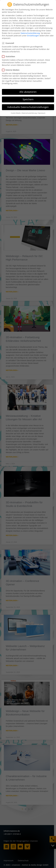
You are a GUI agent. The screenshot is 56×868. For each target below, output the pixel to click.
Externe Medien (12, 62)
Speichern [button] (28, 92)
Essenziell (9, 35)
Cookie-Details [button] (16, 105)
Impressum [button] (42, 105)
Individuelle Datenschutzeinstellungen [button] (28, 99)
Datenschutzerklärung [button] (29, 105)
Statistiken (9, 49)
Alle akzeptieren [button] (28, 84)
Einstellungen (33, 28)
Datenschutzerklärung (30, 25)
